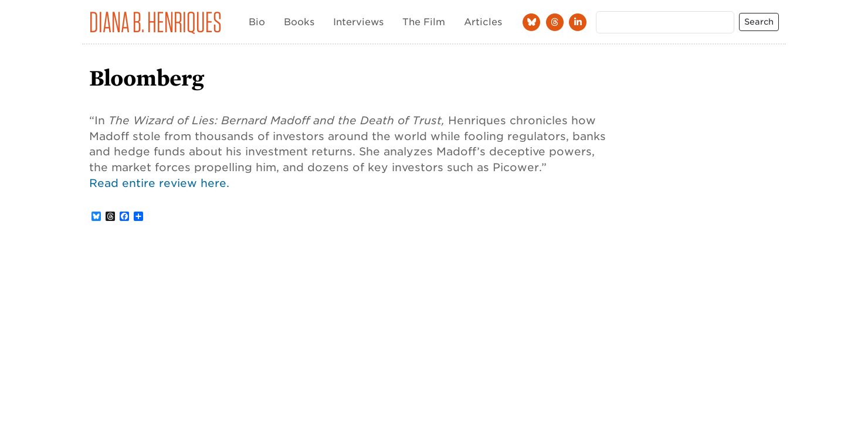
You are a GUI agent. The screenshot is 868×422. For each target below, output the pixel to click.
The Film (424, 22)
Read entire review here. (159, 183)
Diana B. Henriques (155, 22)
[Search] (665, 22)
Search (759, 22)
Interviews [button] (358, 22)
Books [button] (299, 22)
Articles (483, 22)
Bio (257, 22)
